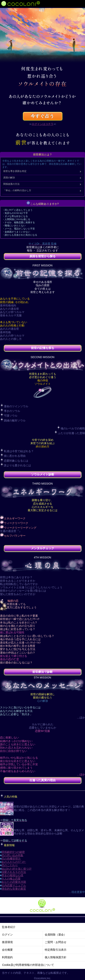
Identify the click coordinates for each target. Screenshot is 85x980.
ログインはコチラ (43, 124)
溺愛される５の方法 (14, 872)
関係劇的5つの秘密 (13, 852)
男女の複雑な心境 (12, 875)
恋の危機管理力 (11, 859)
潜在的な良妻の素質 (14, 889)
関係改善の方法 (11, 184)
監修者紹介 (9, 927)
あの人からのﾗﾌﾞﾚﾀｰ (14, 862)
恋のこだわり (10, 865)
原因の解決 (9, 178)
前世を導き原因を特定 (15, 171)
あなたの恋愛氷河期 (14, 882)
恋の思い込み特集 (12, 855)
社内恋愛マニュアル (14, 885)
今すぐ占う (42, 116)
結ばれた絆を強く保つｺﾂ (16, 869)
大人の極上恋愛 (11, 879)
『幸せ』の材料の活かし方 (17, 190)
